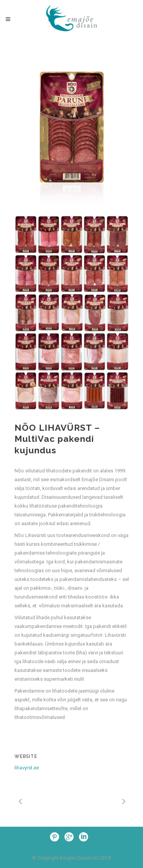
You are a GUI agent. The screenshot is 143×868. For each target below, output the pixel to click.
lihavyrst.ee (27, 768)
